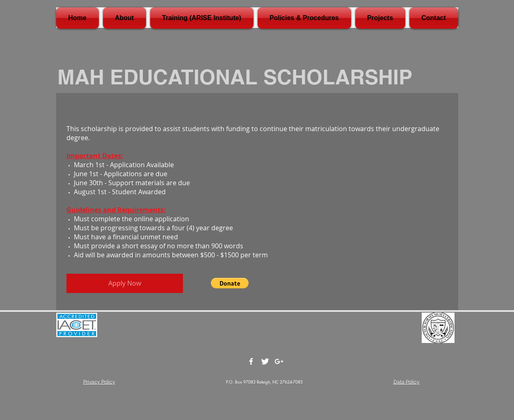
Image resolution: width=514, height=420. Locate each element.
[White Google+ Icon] (279, 361)
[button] (230, 283)
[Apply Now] (125, 283)
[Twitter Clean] (265, 361)
